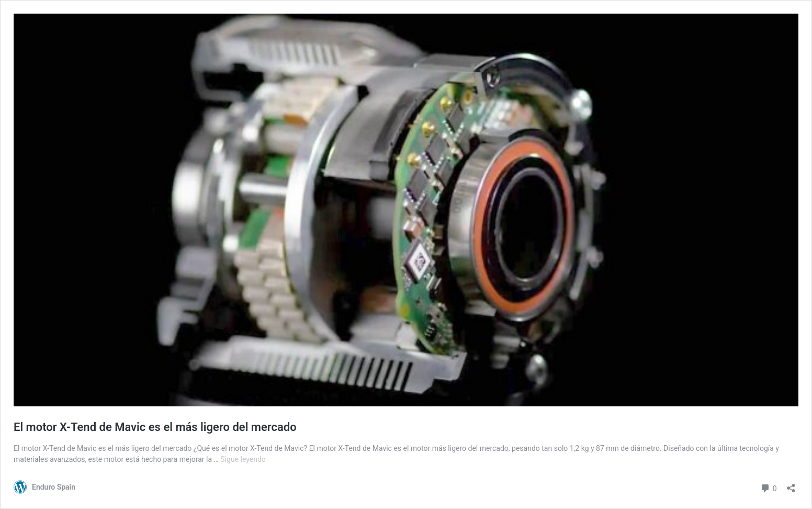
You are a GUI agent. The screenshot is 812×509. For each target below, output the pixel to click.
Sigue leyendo (243, 459)
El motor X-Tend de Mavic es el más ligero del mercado (155, 427)
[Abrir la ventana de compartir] (791, 485)
